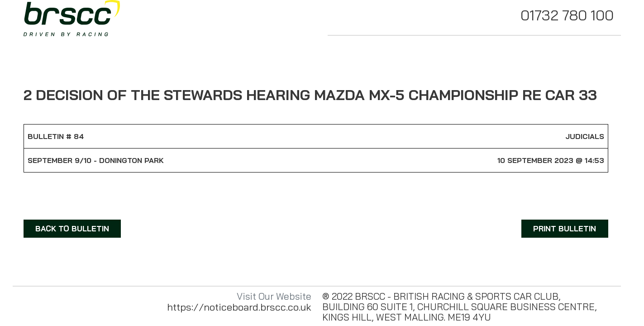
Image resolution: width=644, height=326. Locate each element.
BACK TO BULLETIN (72, 228)
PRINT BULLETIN (565, 228)
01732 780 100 (567, 15)
